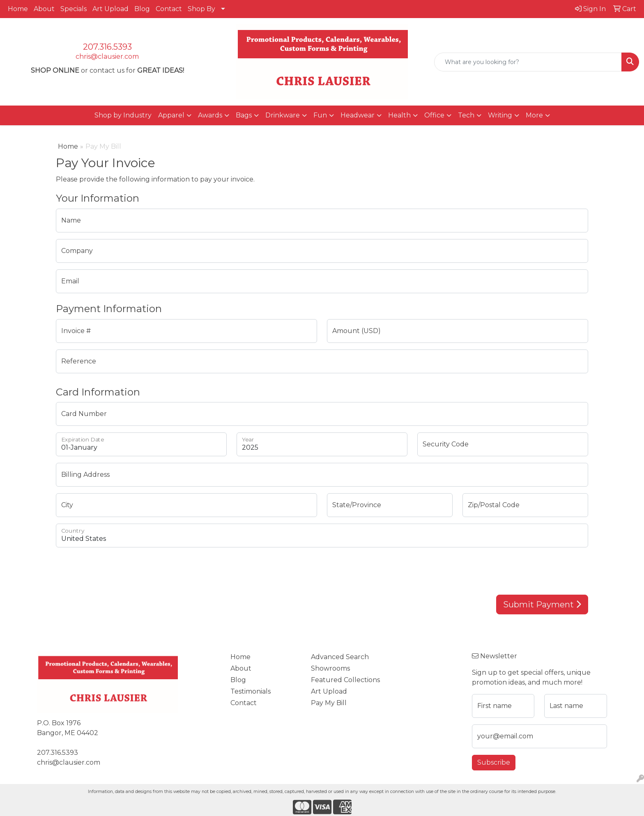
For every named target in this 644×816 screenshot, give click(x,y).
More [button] (534, 115)
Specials (74, 9)
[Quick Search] (528, 62)
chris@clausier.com (107, 56)
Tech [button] (466, 115)
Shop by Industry (123, 115)
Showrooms (330, 668)
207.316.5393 (107, 47)
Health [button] (399, 115)
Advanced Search (340, 657)
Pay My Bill (329, 703)
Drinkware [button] (283, 115)
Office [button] (434, 115)
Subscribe (494, 762)
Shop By (201, 9)
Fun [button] (320, 115)
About (44, 9)
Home (18, 9)
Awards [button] (210, 115)
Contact (169, 9)
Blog (142, 9)
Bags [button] (244, 115)
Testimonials (251, 691)
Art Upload (110, 9)
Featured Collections (345, 680)
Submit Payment (542, 605)
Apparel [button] (171, 115)
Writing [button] (500, 115)
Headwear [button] (358, 115)
